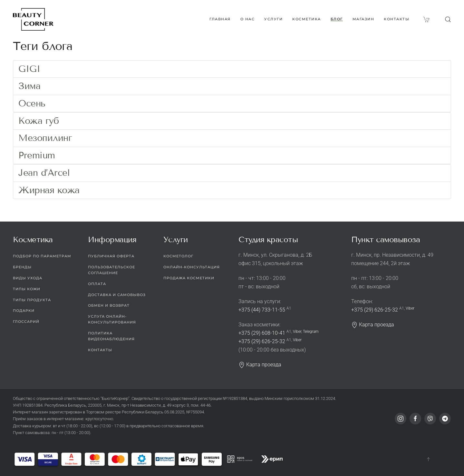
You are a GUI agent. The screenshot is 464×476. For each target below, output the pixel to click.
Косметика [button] (307, 19)
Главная (220, 19)
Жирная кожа (49, 190)
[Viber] (430, 419)
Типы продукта (32, 300)
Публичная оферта (111, 256)
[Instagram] (401, 419)
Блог (337, 19)
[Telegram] (445, 419)
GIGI (29, 69)
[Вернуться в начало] (33, 19)
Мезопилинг (45, 138)
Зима (29, 86)
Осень (32, 103)
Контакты (396, 19)
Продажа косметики (189, 278)
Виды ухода (28, 278)
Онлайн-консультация (192, 267)
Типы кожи (27, 289)
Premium (37, 155)
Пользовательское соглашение (111, 270)
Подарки (24, 311)
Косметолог (178, 256)
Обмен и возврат (109, 306)
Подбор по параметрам (42, 256)
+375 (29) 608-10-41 (262, 333)
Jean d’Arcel (44, 173)
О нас (248, 19)
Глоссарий (26, 322)
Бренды (22, 267)
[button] (448, 19)
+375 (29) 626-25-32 (262, 341)
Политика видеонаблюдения (111, 336)
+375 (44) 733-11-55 (262, 310)
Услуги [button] (273, 19)
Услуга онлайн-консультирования (112, 320)
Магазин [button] (363, 19)
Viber (297, 332)
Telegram (311, 332)
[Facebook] (415, 419)
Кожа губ (39, 121)
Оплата (97, 284)
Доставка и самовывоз (117, 295)
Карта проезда (260, 365)
